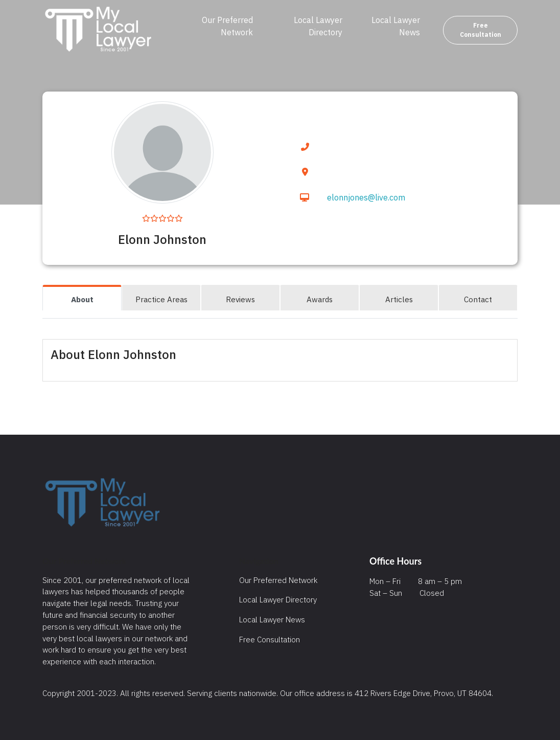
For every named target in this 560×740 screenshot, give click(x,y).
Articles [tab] (399, 299)
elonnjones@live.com (366, 197)
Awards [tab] (320, 299)
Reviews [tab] (240, 299)
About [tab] (82, 299)
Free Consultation (481, 30)
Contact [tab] (478, 299)
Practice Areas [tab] (161, 299)
